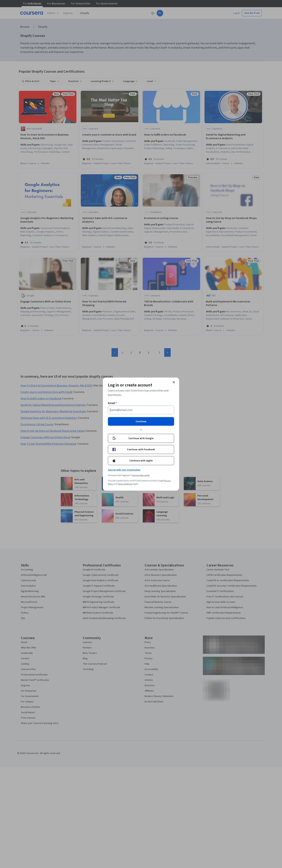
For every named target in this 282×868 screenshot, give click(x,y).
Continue (141, 421)
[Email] (141, 410)
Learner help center (141, 475)
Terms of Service (125, 484)
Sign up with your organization (124, 470)
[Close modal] (174, 382)
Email (112, 403)
